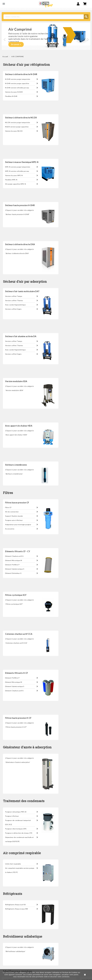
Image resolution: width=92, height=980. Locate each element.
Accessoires (10, 529)
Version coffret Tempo (14, 296)
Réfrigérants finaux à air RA (15, 905)
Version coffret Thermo (14, 300)
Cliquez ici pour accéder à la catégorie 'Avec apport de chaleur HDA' (19, 433)
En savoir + (16, 44)
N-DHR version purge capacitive (17, 83)
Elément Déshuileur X (13, 573)
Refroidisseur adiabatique (23, 937)
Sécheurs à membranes (16, 465)
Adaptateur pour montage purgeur (18, 524)
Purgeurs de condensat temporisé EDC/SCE (18, 822)
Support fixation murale (14, 516)
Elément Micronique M (14, 560)
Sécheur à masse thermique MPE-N (22, 162)
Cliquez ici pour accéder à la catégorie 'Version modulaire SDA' (19, 388)
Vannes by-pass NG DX (14, 131)
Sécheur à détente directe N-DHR (21, 74)
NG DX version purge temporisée (18, 122)
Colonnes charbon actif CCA (19, 634)
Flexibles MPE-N (11, 180)
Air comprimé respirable (22, 853)
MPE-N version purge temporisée (18, 167)
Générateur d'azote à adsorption (27, 747)
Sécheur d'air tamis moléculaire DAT (22, 291)
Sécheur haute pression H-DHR (20, 205)
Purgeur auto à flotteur (14, 520)
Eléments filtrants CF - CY (18, 551)
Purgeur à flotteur (12, 816)
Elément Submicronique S (15, 569)
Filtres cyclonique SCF (16, 595)
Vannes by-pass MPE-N (14, 175)
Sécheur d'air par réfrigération (26, 65)
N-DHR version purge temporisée (18, 79)
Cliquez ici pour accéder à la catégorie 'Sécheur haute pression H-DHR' (19, 212)
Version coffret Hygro (13, 309)
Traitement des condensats (24, 801)
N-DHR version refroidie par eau (17, 88)
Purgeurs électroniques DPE (16, 829)
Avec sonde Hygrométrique (15, 305)
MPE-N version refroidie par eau (17, 171)
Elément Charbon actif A (14, 556)
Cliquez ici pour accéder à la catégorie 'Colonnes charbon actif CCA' (19, 641)
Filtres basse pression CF (17, 503)
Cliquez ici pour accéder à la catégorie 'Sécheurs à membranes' (19, 472)
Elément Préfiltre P (12, 565)
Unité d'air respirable (13, 864)
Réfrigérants (13, 894)
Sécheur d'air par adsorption (25, 282)
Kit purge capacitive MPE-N (15, 184)
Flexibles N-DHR (11, 96)
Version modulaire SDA (16, 381)
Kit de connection (12, 512)
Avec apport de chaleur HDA (19, 426)
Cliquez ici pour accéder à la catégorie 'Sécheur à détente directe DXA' (19, 251)
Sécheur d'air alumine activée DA (21, 336)
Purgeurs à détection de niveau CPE (19, 833)
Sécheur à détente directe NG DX (21, 118)
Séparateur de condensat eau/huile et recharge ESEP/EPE (19, 839)
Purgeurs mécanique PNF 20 (16, 812)
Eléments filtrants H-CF (17, 673)
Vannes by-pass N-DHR (14, 92)
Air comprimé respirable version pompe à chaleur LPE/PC (20, 870)
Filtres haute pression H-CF (18, 718)
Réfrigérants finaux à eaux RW (17, 909)
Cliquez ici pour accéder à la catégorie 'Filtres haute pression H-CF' (19, 725)
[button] (4, 38)
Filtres (8, 493)
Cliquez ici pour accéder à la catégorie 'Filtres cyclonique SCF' (19, 602)
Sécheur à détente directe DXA (20, 244)
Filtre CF (8, 507)
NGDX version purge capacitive (17, 127)
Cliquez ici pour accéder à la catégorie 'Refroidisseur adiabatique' (19, 949)
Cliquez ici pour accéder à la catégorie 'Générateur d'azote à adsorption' (19, 760)
